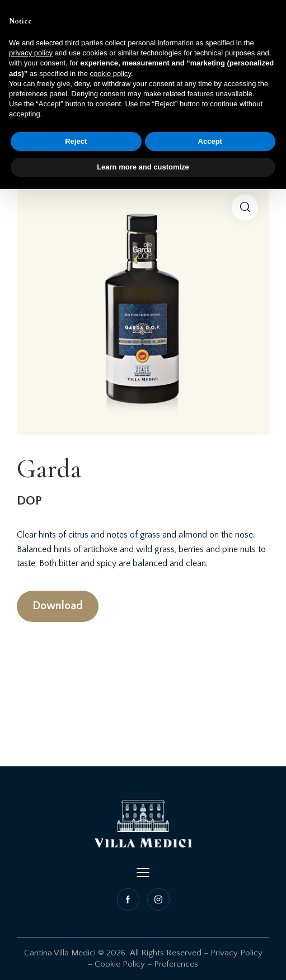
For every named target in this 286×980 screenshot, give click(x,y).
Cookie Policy (120, 964)
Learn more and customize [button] (143, 167)
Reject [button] (76, 141)
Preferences (176, 964)
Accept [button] (210, 141)
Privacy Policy (236, 953)
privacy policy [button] (31, 53)
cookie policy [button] (111, 74)
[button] (245, 207)
